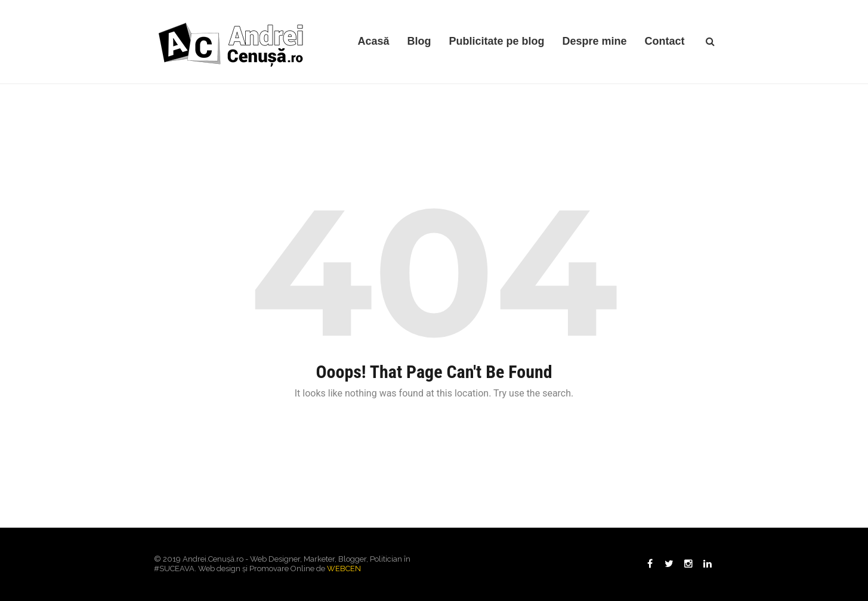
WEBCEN (344, 569)
